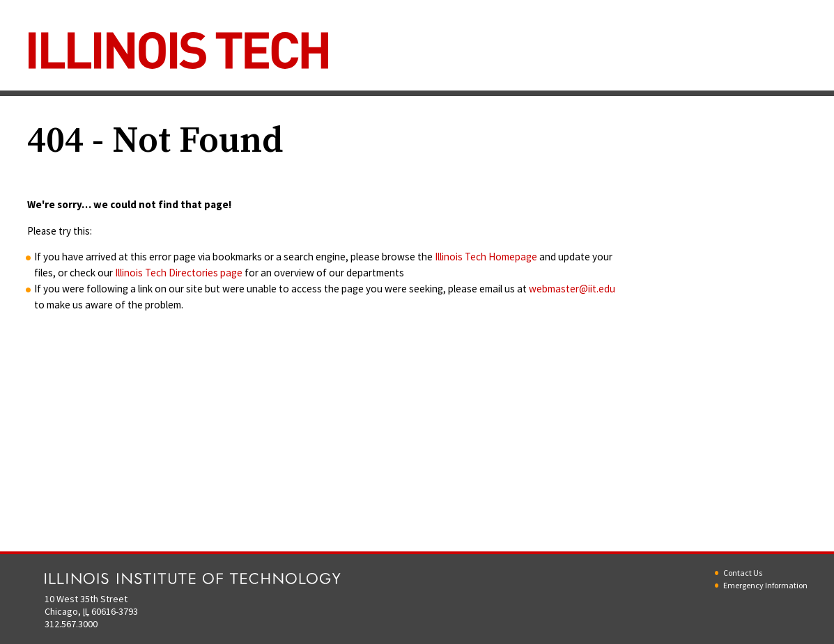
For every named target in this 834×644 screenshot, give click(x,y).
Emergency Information (765, 585)
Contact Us (743, 573)
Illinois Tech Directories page (179, 273)
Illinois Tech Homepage (486, 257)
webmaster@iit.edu (572, 289)
